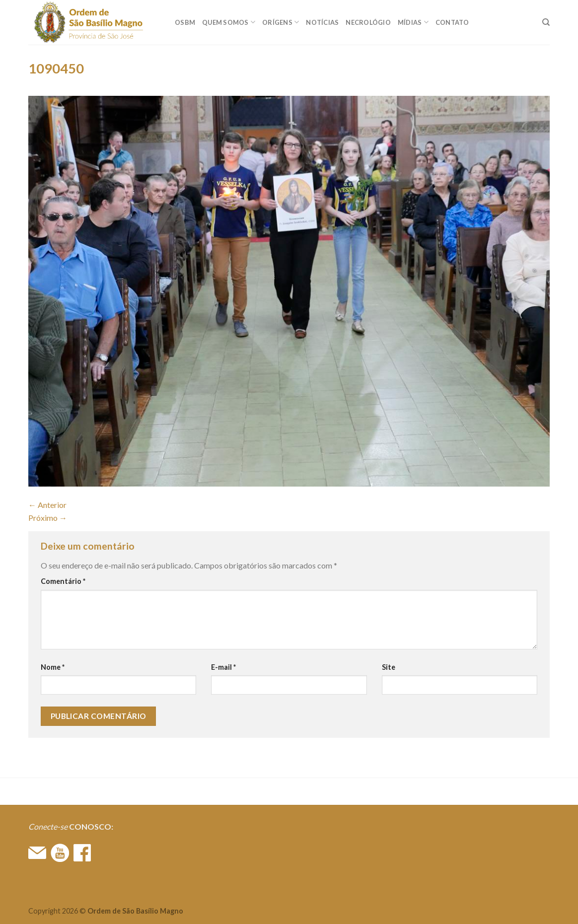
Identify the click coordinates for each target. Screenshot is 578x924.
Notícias (322, 22)
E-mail (223, 667)
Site (389, 667)
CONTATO (452, 22)
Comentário (63, 581)
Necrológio (368, 22)
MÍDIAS (413, 22)
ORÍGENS (281, 22)
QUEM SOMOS (229, 22)
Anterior (47, 505)
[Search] (546, 22)
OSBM (185, 22)
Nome (53, 667)
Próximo (48, 518)
